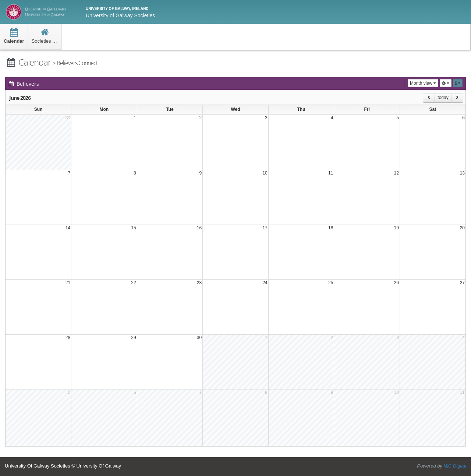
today (443, 98)
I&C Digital (455, 466)
